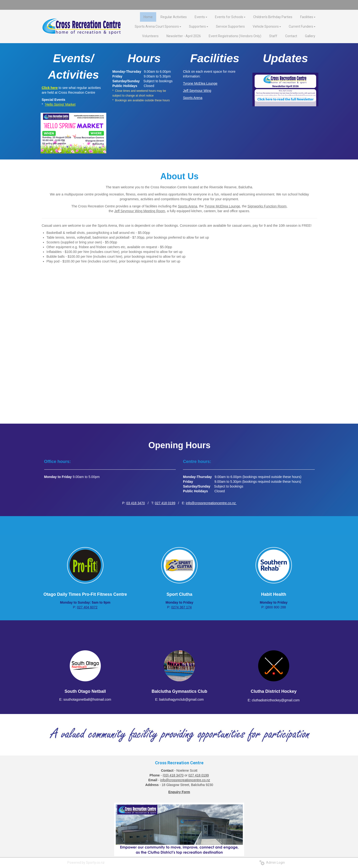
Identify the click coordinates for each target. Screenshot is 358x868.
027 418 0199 (165, 503)
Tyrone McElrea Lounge (222, 206)
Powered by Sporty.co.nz (86, 863)
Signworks (256, 206)
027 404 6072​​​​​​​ (87, 607)
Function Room (275, 206)
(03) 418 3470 (173, 775)
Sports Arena (188, 206)
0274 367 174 (182, 607)
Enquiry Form (179, 792)
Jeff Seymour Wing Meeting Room (140, 211)
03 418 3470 (136, 503)
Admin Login (272, 863)
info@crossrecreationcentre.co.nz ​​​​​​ (211, 503)
